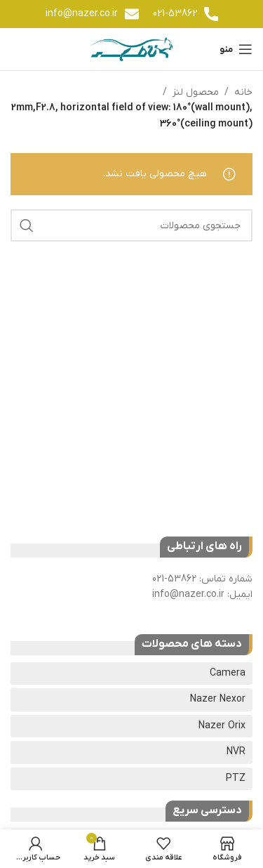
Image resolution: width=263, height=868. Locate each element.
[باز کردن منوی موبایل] (236, 49)
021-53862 (175, 14)
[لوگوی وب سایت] (131, 49)
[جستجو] (131, 225)
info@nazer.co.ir (82, 14)
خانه (243, 92)
